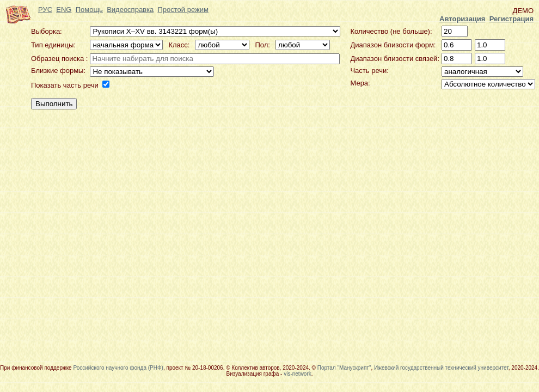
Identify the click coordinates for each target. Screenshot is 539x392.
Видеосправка (130, 10)
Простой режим (183, 10)
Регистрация (512, 19)
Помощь (89, 10)
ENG (64, 10)
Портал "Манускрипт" (344, 368)
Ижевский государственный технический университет (441, 368)
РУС (45, 10)
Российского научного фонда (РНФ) (118, 368)
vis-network (298, 374)
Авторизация (462, 19)
